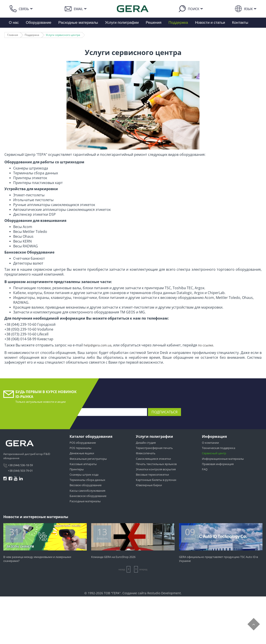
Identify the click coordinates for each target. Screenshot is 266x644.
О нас (14, 23)
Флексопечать (146, 453)
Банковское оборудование (88, 496)
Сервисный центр (214, 453)
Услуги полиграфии (122, 23)
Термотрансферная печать (154, 448)
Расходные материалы (78, 23)
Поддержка (178, 23)
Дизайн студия (146, 443)
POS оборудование (83, 443)
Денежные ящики (82, 453)
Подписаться (164, 412)
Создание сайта (134, 593)
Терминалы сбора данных (87, 480)
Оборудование (39, 23)
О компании (210, 443)
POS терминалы (80, 448)
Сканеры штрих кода (84, 475)
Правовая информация (218, 464)
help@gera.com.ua (98, 345)
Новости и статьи (210, 23)
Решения (154, 23)
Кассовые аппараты (83, 464)
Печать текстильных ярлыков (156, 464)
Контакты (240, 23)
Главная (13, 35)
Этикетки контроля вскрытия (156, 469)
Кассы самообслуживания (87, 491)
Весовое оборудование (86, 485)
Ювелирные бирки (149, 485)
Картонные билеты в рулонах (156, 480)
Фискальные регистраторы (88, 459)
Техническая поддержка (219, 448)
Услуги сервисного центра (63, 35)
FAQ (205, 469)
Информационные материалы (223, 459)
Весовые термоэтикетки (152, 475)
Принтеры (77, 469)
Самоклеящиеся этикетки (153, 459)
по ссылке (206, 345)
